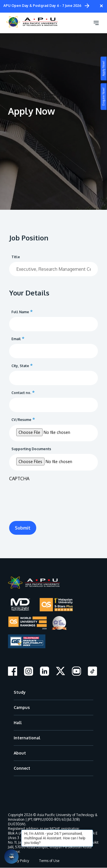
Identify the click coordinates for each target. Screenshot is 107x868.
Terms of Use (49, 861)
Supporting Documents (31, 449)
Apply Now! (104, 69)
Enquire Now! (104, 97)
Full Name (20, 312)
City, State (20, 366)
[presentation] (53, 496)
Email (16, 339)
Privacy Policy (19, 861)
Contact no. (21, 393)
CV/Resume (21, 420)
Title (16, 257)
